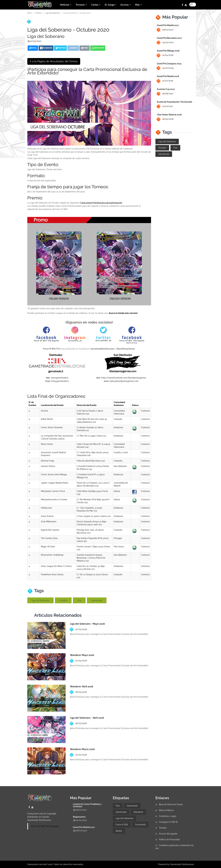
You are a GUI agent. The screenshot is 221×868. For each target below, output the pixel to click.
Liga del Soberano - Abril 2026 (87, 718)
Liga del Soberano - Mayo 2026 (87, 624)
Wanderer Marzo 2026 (82, 749)
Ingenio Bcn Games (50, 530)
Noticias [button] (66, 5)
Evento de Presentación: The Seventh (174, 102)
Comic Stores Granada (52, 427)
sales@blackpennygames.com (124, 381)
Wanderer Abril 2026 (82, 687)
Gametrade (97, 600)
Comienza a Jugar (168, 816)
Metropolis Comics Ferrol (53, 491)
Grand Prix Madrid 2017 (168, 25)
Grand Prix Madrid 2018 (168, 76)
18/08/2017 (165, 94)
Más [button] (138, 5)
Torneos (38, 13)
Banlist (119, 831)
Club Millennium (49, 522)
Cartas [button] (96, 5)
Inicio (30, 13)
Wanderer (138, 812)
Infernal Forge (48, 461)
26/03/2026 (78, 692)
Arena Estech (47, 516)
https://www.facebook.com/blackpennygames (124, 378)
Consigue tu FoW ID (168, 822)
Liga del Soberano (52, 13)
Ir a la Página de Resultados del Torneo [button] (54, 61)
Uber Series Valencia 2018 (169, 115)
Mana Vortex (47, 444)
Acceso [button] (126, 5)
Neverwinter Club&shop (52, 555)
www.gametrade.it (60, 378)
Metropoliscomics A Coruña (54, 499)
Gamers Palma (48, 466)
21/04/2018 (165, 55)
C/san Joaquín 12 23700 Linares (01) (94, 516)
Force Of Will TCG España (45, 826)
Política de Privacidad (169, 839)
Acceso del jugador (168, 834)
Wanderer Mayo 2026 (82, 655)
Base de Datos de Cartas (171, 804)
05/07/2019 (165, 68)
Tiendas (163, 828)
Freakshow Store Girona (52, 574)
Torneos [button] (81, 5)
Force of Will (122, 825)
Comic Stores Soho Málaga (54, 474)
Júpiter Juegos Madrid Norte (55, 483)
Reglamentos (79, 817)
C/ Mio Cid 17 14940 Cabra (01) (91, 436)
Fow (79, 600)
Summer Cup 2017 (166, 89)
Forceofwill (140, 825)
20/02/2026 (78, 755)
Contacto (145, 411)
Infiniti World (47, 419)
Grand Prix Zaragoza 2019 (169, 64)
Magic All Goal (48, 547)
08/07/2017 (165, 30)
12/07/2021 (165, 106)
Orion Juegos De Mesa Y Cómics (56, 566)
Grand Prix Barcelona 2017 (169, 38)
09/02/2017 (165, 43)
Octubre (63, 600)
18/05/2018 (165, 119)
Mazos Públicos (166, 810)
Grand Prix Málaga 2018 (168, 51)
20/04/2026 (78, 629)
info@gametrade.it (60, 381)
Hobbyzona (46, 508)
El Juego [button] (110, 5)
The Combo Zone (49, 538)
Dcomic (45, 411)
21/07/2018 (165, 81)
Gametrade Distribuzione (39, 820)
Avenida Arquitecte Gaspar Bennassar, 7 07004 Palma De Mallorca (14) (91, 558)
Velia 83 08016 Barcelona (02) (91, 461)
